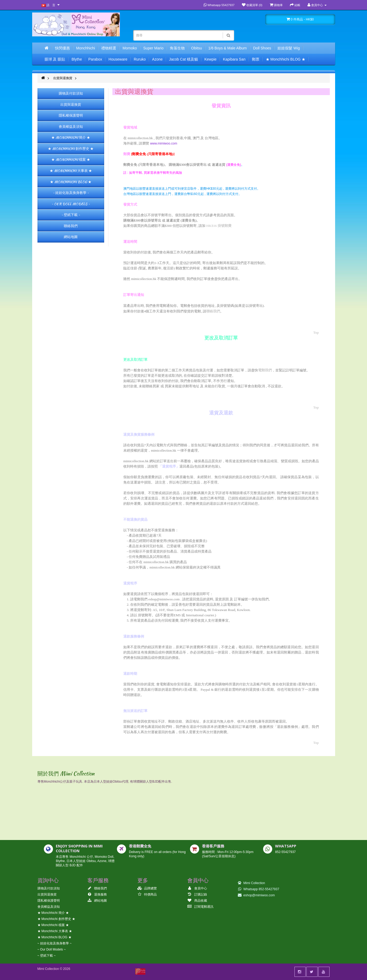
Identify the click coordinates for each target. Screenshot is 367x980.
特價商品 (147, 894)
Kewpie (210, 59)
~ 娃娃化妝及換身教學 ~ (71, 193)
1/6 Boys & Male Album (228, 48)
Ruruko (140, 59)
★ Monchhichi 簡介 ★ (71, 137)
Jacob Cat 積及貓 (183, 59)
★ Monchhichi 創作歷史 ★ (71, 149)
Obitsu (196, 48)
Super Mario (153, 48)
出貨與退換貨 (63, 78)
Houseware (118, 59)
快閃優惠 (62, 48)
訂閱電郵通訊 (200, 907)
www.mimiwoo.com (164, 143)
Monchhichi (86, 48)
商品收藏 (197, 901)
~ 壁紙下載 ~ (71, 215)
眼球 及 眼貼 (55, 59)
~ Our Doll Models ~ (71, 204)
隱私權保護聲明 (71, 115)
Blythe (77, 59)
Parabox (95, 59)
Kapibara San (234, 59)
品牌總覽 (147, 888)
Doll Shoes (262, 48)
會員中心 (197, 888)
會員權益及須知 (71, 127)
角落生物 (177, 48)
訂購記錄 (197, 894)
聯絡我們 (71, 226)
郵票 (256, 59)
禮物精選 (109, 48)
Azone (157, 59)
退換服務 (97, 894)
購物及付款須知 (71, 93)
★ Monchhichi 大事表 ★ (71, 171)
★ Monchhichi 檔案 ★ (71, 160)
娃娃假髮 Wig (289, 48)
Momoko (130, 48)
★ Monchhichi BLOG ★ (286, 59)
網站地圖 (71, 237)
